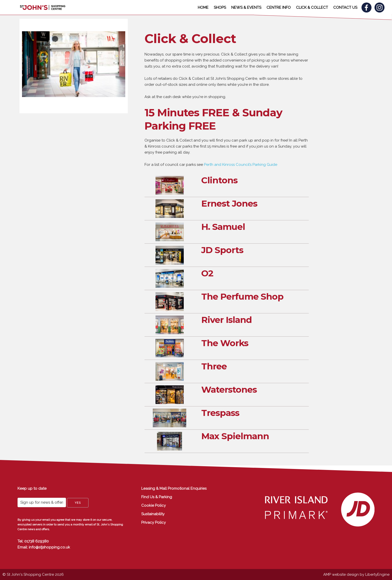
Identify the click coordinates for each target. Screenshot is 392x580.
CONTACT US (345, 8)
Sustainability (153, 514)
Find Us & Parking (157, 497)
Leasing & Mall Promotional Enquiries (174, 488)
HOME (203, 8)
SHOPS (220, 8)
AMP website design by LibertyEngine (356, 574)
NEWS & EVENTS (246, 8)
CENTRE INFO (279, 8)
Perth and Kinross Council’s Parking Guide (241, 165)
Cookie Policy (153, 505)
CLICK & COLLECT (312, 8)
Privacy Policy (153, 522)
